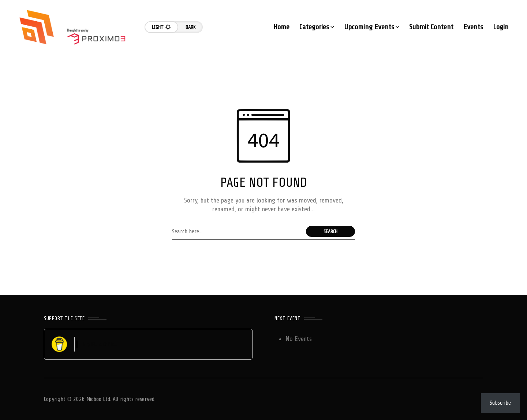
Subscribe (500, 403)
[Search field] (237, 231)
